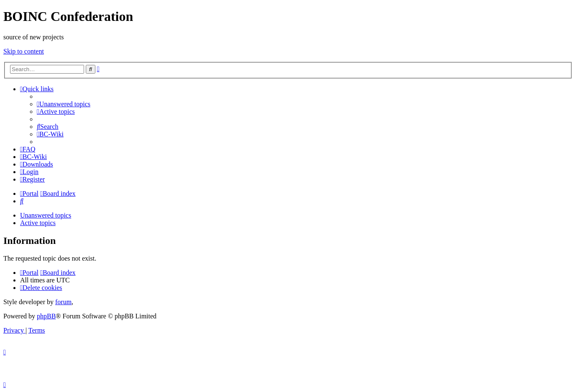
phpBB (46, 316)
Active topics (38, 223)
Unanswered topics (46, 215)
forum (63, 302)
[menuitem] (64, 104)
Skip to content (24, 51)
